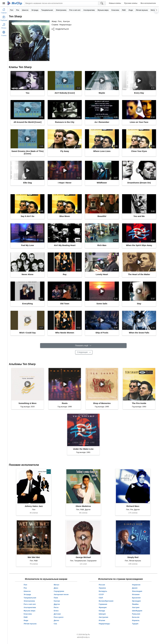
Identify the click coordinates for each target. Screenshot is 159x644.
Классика (115, 10)
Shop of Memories (102, 403)
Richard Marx (133, 506)
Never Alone (27, 274)
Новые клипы (115, 3)
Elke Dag (27, 183)
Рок (18, 10)
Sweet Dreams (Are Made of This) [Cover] (28, 152)
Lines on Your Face (139, 122)
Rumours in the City (65, 122)
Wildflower (102, 183)
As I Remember (102, 122)
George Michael (83, 557)
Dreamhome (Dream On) (139, 183)
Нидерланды (65, 25)
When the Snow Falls (139, 333)
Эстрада (35, 10)
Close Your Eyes (139, 151)
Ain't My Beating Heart (65, 245)
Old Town (65, 304)
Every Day (139, 93)
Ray (65, 274)
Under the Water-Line (83, 449)
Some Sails (102, 304)
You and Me (139, 216)
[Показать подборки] (4, 18)
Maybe (102, 93)
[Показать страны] (4, 33)
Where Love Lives (102, 151)
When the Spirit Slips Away (139, 245)
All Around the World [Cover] (28, 122)
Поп (12, 10)
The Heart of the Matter (139, 274)
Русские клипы (131, 3)
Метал (153, 10)
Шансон (25, 10)
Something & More (27, 403)
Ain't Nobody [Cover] (65, 93)
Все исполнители (148, 3)
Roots (65, 403)
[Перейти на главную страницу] (4, 10)
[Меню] (4, 3)
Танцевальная (47, 10)
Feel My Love (28, 245)
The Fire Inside (139, 403)
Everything (28, 304)
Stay (139, 304)
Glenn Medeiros (83, 506)
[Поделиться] (60, 29)
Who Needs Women (65, 333)
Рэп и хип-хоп (75, 10)
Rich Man (102, 245)
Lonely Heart (102, 274)
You (27, 93)
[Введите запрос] (61, 3)
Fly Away (65, 151)
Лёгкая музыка (142, 10)
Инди (131, 10)
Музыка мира (103, 10)
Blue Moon (65, 216)
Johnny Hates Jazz (34, 506)
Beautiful (102, 216)
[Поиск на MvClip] (102, 3)
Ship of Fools (102, 333)
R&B (124, 10)
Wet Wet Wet (34, 557)
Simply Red (133, 557)
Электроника (61, 10)
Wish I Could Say (28, 333)
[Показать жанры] (4, 25)
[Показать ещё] (83, 346)
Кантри (66, 21)
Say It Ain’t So (27, 216)
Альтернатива (89, 10)
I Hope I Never (65, 183)
